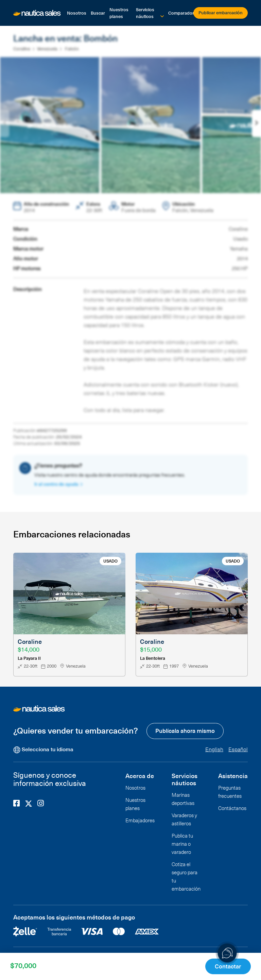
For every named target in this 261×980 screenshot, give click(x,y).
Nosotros (77, 13)
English (214, 749)
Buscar (98, 13)
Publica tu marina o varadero (182, 843)
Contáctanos (232, 807)
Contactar (229, 966)
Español (238, 749)
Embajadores (140, 820)
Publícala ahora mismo (185, 730)
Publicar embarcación (221, 12)
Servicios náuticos (145, 13)
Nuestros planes (119, 13)
